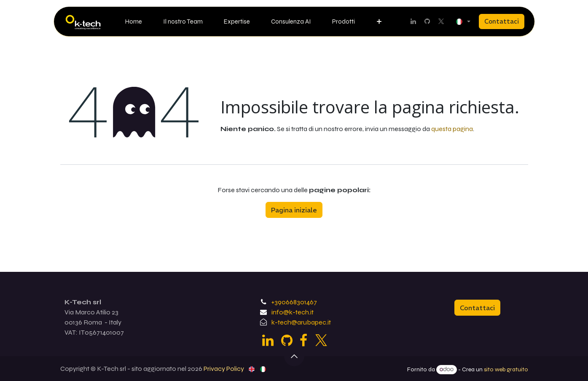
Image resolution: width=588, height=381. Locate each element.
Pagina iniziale (294, 210)
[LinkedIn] (413, 21)
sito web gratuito (506, 369)
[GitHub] (427, 21)
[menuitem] (134, 22)
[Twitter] (441, 21)
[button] (294, 356)
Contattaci (502, 21)
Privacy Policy (224, 369)
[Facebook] (303, 341)
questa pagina (452, 129)
